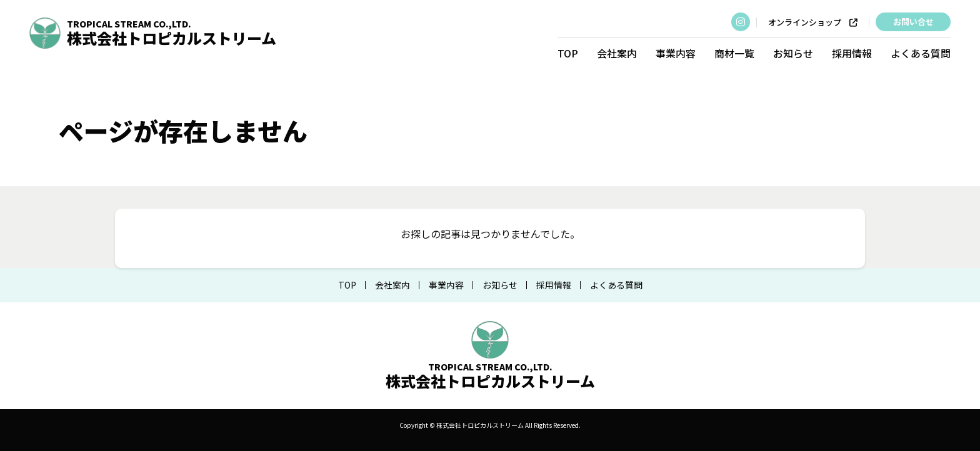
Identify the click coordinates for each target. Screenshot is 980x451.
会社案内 (617, 53)
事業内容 (676, 53)
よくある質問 (921, 53)
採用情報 (852, 53)
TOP (568, 53)
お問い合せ (913, 22)
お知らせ (793, 53)
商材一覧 (734, 53)
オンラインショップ (813, 22)
